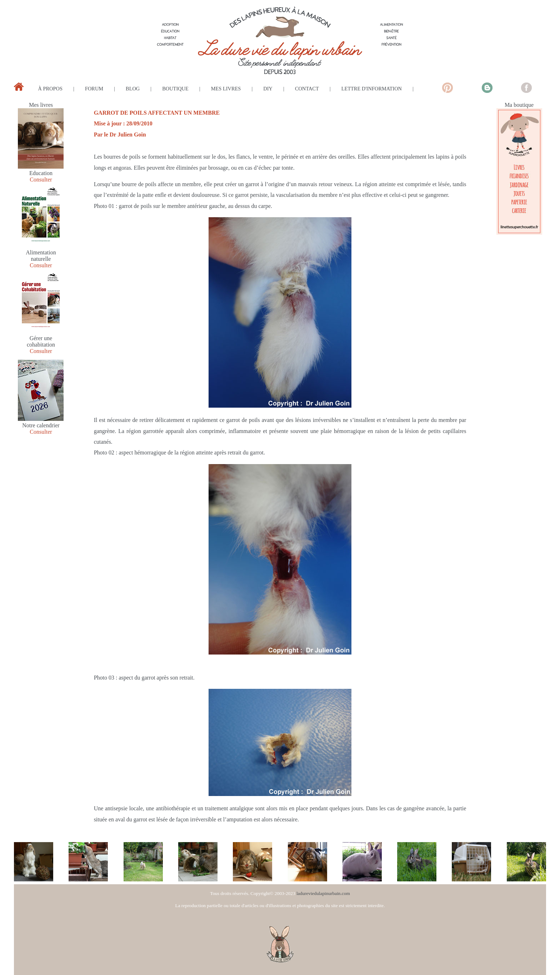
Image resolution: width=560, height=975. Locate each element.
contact (307, 89)
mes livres (226, 89)
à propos (50, 89)
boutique (175, 89)
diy (268, 89)
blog (133, 89)
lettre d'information (372, 89)
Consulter (41, 180)
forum (94, 89)
